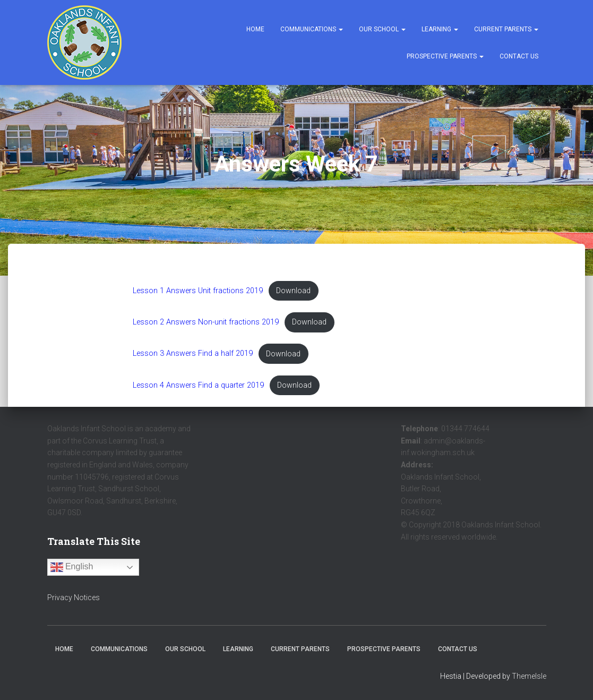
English (72, 567)
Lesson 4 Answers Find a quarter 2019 (198, 385)
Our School (382, 29)
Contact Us (519, 56)
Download (293, 291)
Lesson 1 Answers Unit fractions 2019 (198, 291)
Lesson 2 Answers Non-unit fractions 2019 (206, 322)
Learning (440, 29)
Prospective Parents (445, 56)
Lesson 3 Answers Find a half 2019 (193, 354)
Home (255, 29)
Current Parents (506, 29)
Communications (312, 29)
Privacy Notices (74, 597)
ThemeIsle (529, 676)
